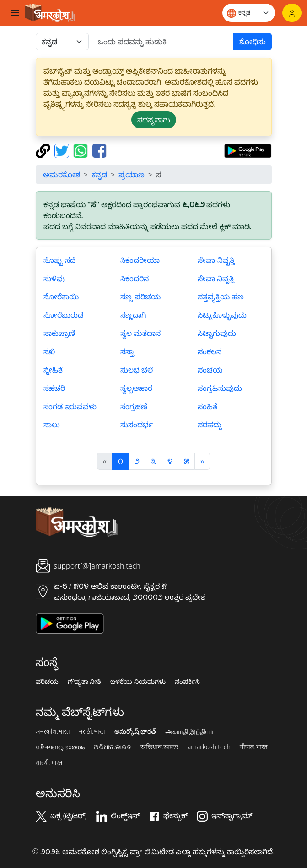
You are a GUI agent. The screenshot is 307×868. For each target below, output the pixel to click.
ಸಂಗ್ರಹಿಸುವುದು (220, 388)
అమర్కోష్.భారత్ (135, 731)
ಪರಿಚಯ (47, 682)
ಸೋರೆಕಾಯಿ (61, 297)
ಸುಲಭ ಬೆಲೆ (137, 370)
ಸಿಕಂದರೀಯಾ (140, 260)
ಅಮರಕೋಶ (62, 175)
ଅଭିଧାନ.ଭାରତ (113, 747)
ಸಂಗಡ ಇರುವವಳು (70, 406)
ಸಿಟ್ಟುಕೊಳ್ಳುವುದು (222, 315)
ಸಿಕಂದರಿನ (135, 278)
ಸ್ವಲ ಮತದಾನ (140, 333)
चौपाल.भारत (254, 747)
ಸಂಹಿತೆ (207, 406)
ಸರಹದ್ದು (210, 425)
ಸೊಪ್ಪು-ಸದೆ (59, 260)
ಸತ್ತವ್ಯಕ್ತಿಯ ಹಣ (221, 297)
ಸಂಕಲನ (210, 351)
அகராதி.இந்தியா (189, 731)
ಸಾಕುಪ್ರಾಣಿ (59, 333)
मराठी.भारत (92, 731)
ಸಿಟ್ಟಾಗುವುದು (217, 333)
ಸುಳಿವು (54, 278)
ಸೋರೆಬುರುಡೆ (63, 315)
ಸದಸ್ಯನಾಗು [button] (154, 120)
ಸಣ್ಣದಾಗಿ (133, 315)
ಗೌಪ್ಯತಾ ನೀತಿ (85, 682)
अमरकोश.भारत (53, 731)
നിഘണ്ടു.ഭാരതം (60, 747)
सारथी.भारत (49, 763)
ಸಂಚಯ (210, 370)
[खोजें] (163, 42)
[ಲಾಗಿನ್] (292, 13)
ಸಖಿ (49, 351)
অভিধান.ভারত (159, 747)
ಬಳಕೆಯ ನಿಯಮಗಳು (138, 682)
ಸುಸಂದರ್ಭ (137, 425)
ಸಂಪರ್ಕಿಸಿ (187, 682)
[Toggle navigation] (15, 13)
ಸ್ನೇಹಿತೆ (53, 370)
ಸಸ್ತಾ (127, 351)
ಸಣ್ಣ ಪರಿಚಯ (140, 297)
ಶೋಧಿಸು (253, 42)
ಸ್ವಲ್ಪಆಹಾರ (136, 388)
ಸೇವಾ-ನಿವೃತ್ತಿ (216, 260)
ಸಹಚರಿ (54, 388)
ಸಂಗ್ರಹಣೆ (134, 406)
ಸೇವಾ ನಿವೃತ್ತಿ (216, 278)
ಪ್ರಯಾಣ (132, 175)
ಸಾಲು (52, 425)
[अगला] (202, 461)
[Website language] (249, 13)
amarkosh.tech (209, 747)
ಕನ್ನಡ (99, 175)
